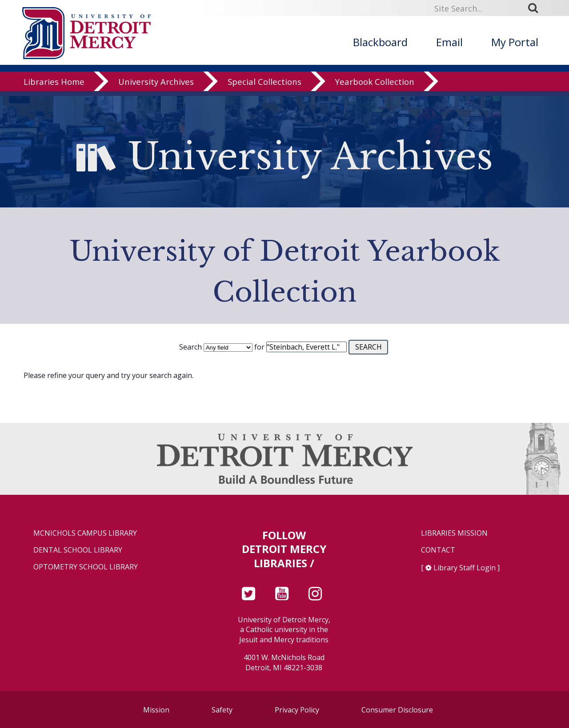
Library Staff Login (465, 568)
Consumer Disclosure (397, 710)
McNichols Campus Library (85, 533)
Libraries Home (54, 86)
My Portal (515, 42)
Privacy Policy (297, 710)
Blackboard (380, 42)
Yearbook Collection (375, 86)
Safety (222, 710)
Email (449, 42)
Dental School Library (78, 550)
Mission (156, 710)
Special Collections (264, 86)
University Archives (156, 86)
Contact (438, 550)
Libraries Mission (454, 533)
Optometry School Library (86, 567)
